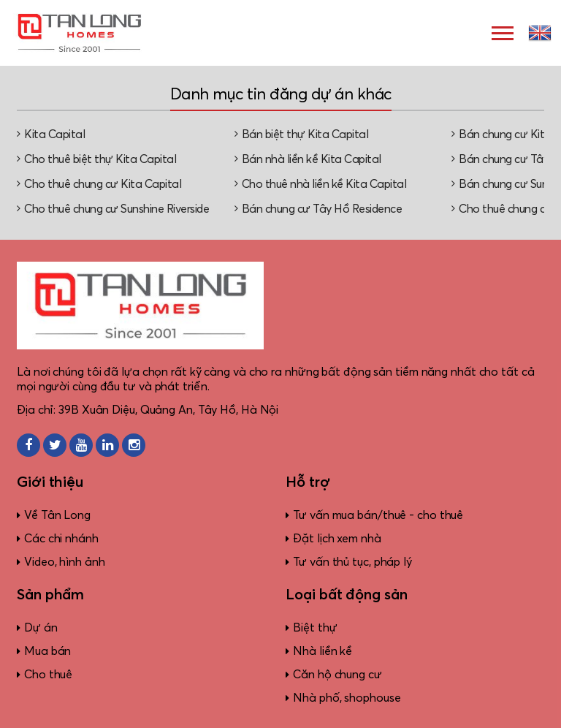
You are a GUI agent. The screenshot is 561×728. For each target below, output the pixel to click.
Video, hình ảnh (65, 562)
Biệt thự (315, 628)
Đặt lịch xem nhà (337, 539)
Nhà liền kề (323, 651)
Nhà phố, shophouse (347, 698)
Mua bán (47, 651)
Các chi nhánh (61, 539)
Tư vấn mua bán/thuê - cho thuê (378, 515)
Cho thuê (48, 675)
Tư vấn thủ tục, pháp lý (352, 562)
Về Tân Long (57, 515)
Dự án (41, 628)
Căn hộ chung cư (337, 675)
